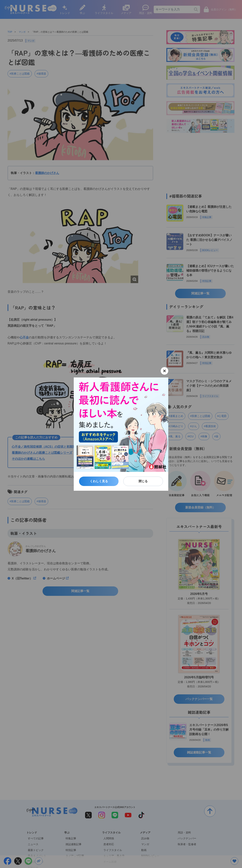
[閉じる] (164, 371)
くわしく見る (99, 481)
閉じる (143, 481)
